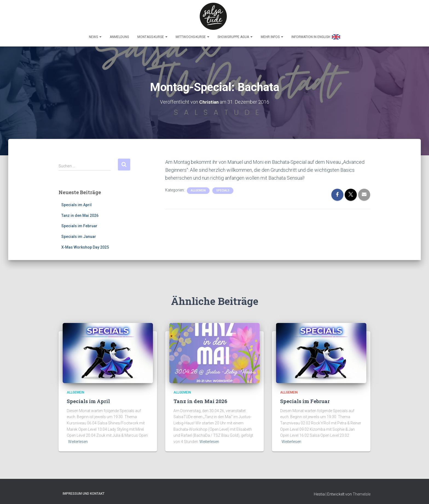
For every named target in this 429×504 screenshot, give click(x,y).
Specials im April (76, 202)
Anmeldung (119, 34)
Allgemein (198, 188)
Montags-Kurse (152, 34)
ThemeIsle (362, 492)
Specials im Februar (79, 224)
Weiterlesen (78, 439)
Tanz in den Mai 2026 (80, 213)
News (95, 34)
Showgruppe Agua (235, 34)
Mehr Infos (272, 34)
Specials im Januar (79, 234)
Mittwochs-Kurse (192, 34)
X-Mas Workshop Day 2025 (85, 245)
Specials (223, 188)
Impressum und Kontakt (84, 491)
